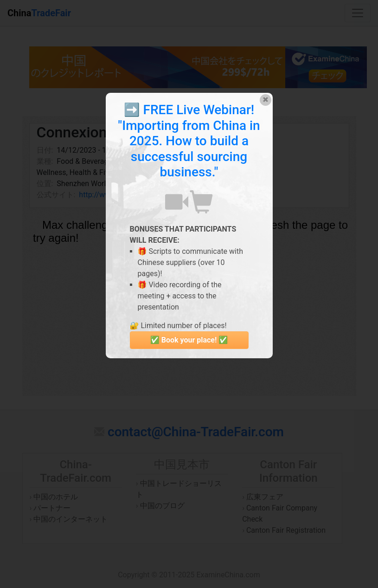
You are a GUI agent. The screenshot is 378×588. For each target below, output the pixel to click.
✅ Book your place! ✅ (189, 340)
